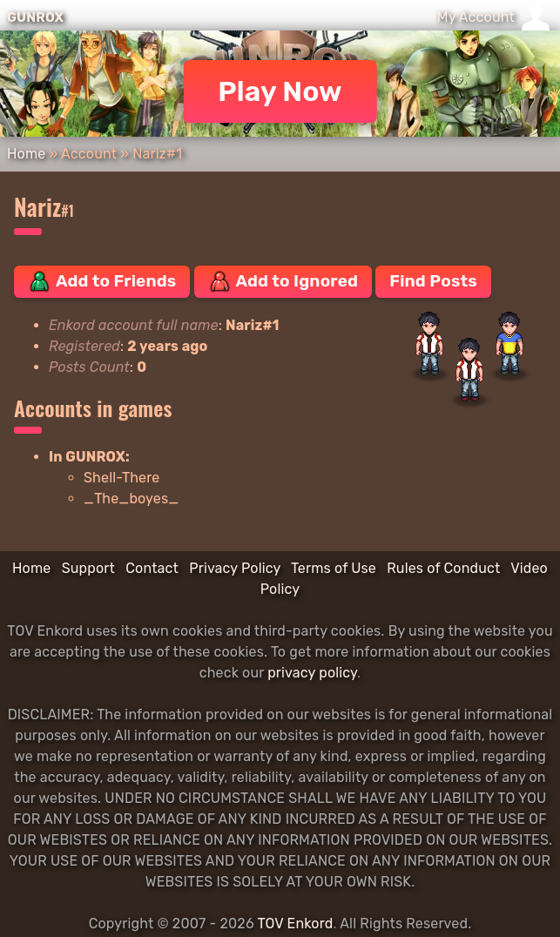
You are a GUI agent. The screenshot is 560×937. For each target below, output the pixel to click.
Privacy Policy (235, 568)
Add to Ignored (283, 281)
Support (88, 568)
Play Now (280, 91)
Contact (152, 568)
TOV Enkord (295, 924)
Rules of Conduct (443, 568)
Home (26, 154)
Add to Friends (102, 281)
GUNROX (35, 17)
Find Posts (433, 281)
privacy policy (312, 673)
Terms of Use (334, 568)
